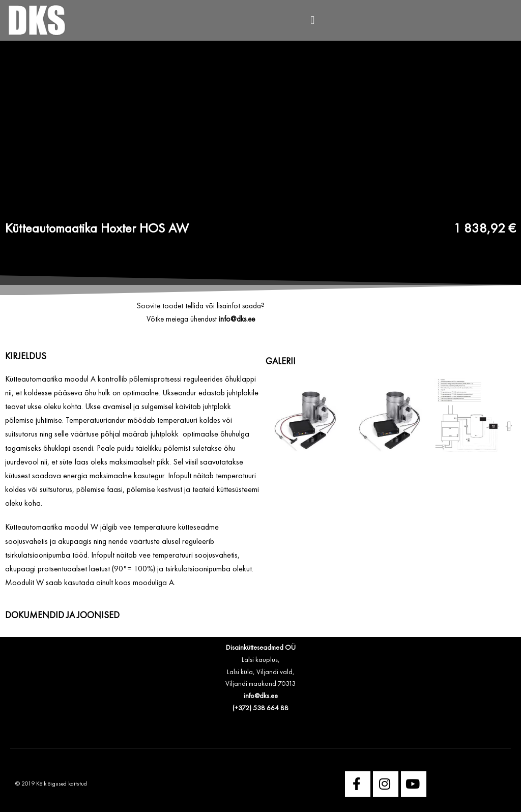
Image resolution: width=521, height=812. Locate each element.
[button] (313, 21)
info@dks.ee (261, 696)
